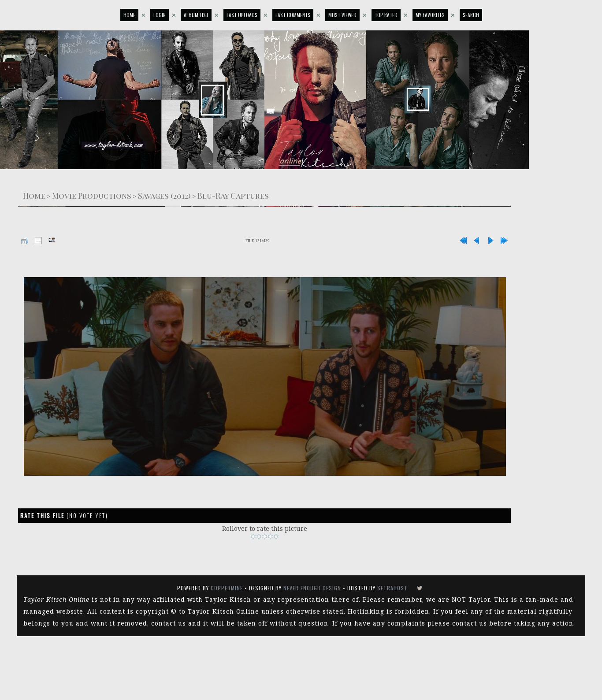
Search (471, 15)
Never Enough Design (312, 588)
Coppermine (227, 588)
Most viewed (342, 15)
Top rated (386, 15)
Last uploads (242, 15)
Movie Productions (92, 195)
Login (160, 15)
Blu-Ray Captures (233, 195)
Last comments (293, 15)
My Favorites (430, 15)
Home (129, 15)
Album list (196, 15)
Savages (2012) (164, 195)
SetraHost (392, 588)
